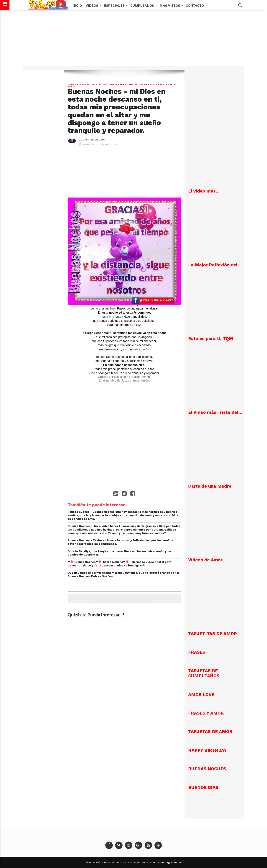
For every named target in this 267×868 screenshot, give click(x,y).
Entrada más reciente (166, 600)
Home (71, 85)
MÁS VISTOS (171, 5)
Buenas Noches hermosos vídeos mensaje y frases (133, 85)
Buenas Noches (87, 85)
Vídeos (93, 5)
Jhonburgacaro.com (170, 862)
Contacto (195, 5)
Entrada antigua (80, 600)
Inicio (77, 5)
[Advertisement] (133, 40)
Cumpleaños (143, 5)
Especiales (115, 5)
